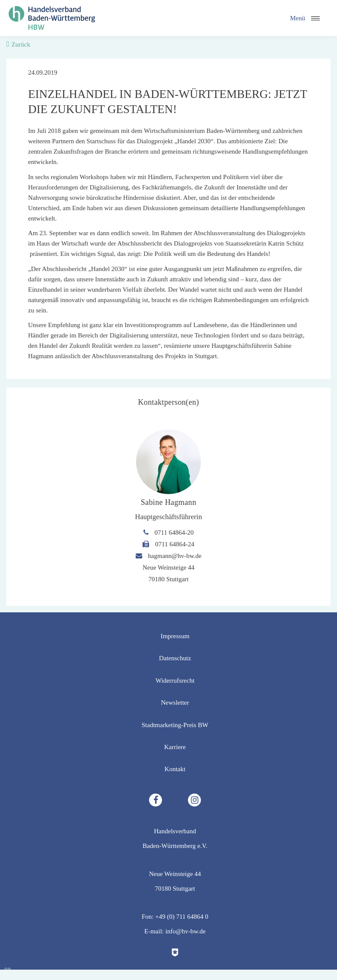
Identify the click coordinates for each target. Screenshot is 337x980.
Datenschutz (175, 658)
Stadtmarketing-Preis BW (175, 725)
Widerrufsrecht (175, 681)
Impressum (175, 636)
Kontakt (175, 769)
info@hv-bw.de (186, 931)
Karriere (175, 747)
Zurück (21, 44)
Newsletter (175, 703)
